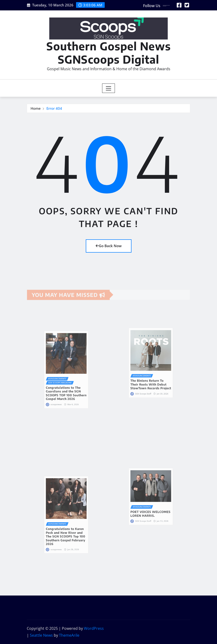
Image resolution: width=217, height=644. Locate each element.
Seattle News (41, 635)
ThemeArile (69, 635)
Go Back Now (109, 246)
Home (36, 109)
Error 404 (54, 109)
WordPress (94, 628)
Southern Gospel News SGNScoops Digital (109, 53)
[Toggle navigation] (109, 88)
